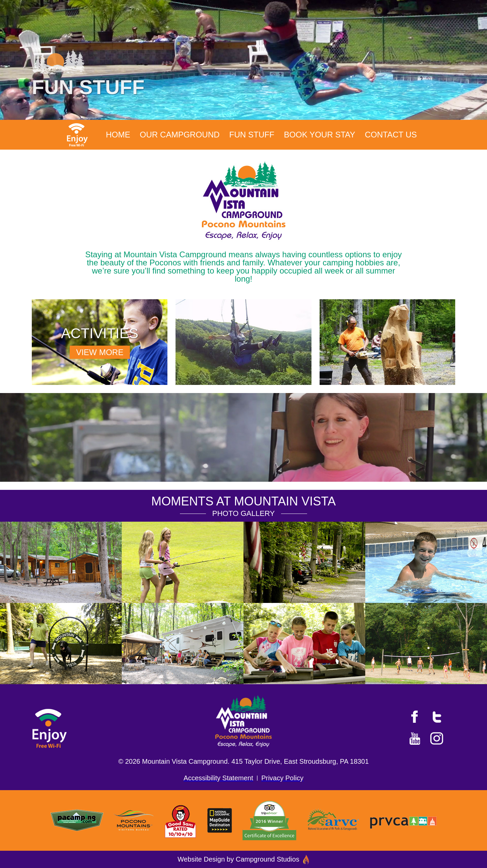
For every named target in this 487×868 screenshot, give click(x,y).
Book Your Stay (320, 135)
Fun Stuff (252, 135)
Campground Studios (273, 859)
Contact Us (391, 135)
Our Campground (180, 135)
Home (118, 135)
